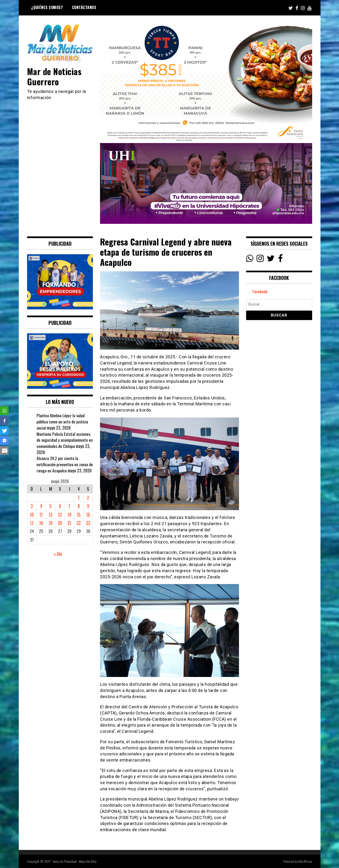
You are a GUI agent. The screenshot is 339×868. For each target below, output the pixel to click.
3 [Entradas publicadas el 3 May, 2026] (32, 506)
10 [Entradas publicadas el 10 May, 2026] (32, 514)
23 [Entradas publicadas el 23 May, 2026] (88, 523)
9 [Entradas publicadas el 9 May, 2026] (88, 506)
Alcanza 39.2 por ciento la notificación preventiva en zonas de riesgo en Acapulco (65, 464)
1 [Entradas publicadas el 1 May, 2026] (79, 497)
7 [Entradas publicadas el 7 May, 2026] (69, 506)
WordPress (305, 861)
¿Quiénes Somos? (47, 7)
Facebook (260, 292)
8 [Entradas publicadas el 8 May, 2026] (79, 506)
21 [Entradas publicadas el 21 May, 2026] (69, 523)
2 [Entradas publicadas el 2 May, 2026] (88, 497)
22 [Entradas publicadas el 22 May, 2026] (79, 523)
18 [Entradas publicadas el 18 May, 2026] (41, 523)
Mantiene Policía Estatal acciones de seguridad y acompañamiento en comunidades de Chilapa (65, 440)
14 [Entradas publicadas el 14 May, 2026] (69, 514)
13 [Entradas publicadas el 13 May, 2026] (60, 514)
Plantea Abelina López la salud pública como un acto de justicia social (62, 421)
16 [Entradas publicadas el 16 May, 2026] (88, 514)
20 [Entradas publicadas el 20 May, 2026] (60, 523)
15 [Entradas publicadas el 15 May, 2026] (79, 514)
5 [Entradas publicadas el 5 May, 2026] (50, 506)
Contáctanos (84, 7)
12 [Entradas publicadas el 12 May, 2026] (51, 514)
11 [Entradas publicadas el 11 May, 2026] (41, 514)
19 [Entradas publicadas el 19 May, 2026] (51, 523)
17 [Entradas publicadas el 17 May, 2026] (32, 523)
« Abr (58, 553)
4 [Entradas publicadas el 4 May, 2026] (41, 506)
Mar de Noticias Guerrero (55, 76)
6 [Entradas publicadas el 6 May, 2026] (60, 506)
